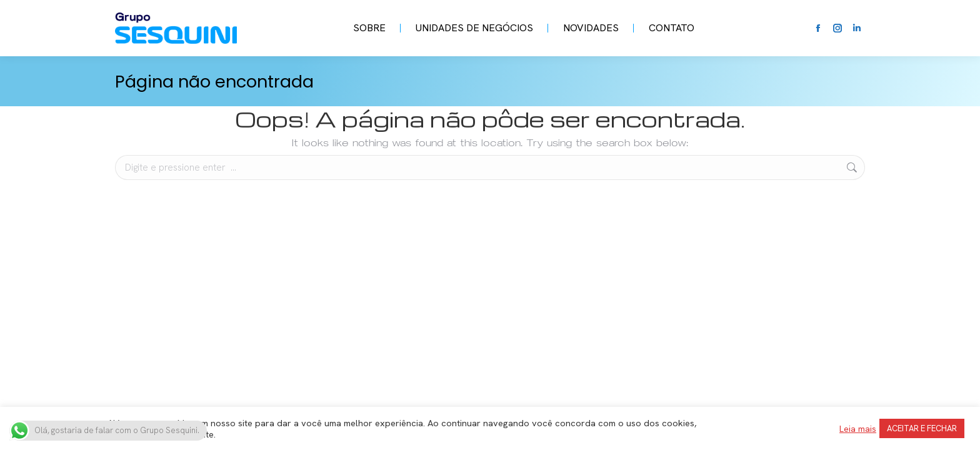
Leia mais (858, 429)
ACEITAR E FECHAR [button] (922, 428)
